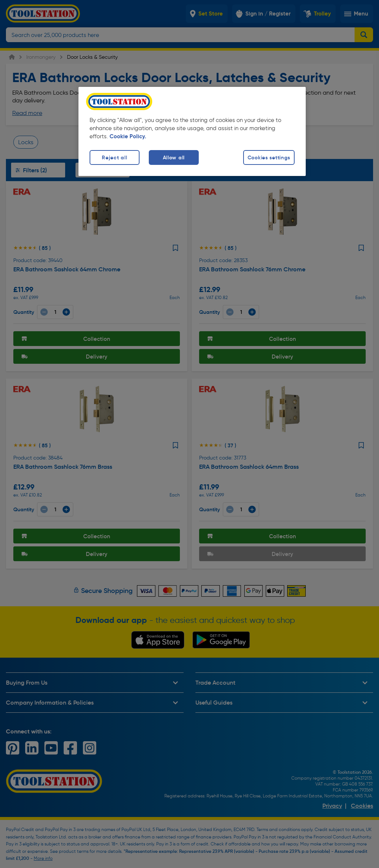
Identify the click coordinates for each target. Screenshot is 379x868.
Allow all (174, 157)
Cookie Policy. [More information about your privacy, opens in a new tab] (128, 136)
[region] (192, 131)
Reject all (114, 157)
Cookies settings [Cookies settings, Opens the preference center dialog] (269, 157)
